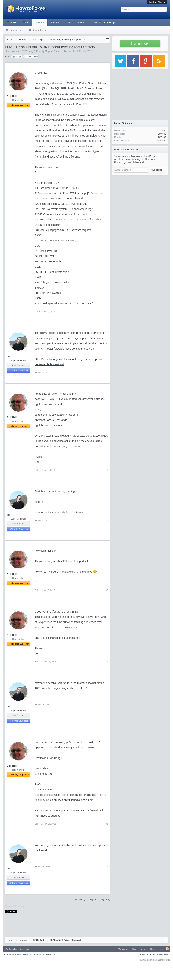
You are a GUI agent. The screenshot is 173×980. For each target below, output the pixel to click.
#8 (107, 824)
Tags (26, 22)
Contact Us (123, 949)
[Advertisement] (140, 200)
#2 (107, 372)
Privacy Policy (163, 954)
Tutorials (12, 22)
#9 (107, 867)
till (8, 356)
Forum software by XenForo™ (30, 954)
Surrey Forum (164, 960)
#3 (107, 470)
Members (56, 22)
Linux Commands (77, 22)
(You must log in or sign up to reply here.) (91, 899)
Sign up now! (140, 44)
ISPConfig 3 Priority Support (38, 51)
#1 (107, 311)
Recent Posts (39, 30)
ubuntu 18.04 (31, 57)
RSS (167, 949)
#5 (107, 590)
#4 (107, 520)
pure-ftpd (17, 57)
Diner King (161, 141)
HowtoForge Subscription (106, 22)
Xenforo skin (11, 949)
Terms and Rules (147, 954)
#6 (107, 662)
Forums (40, 22)
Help (134, 949)
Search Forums (17, 30)
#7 (107, 704)
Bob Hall (73, 51)
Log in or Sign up (157, 2)
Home (153, 949)
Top (161, 949)
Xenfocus (24, 949)
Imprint (143, 949)
